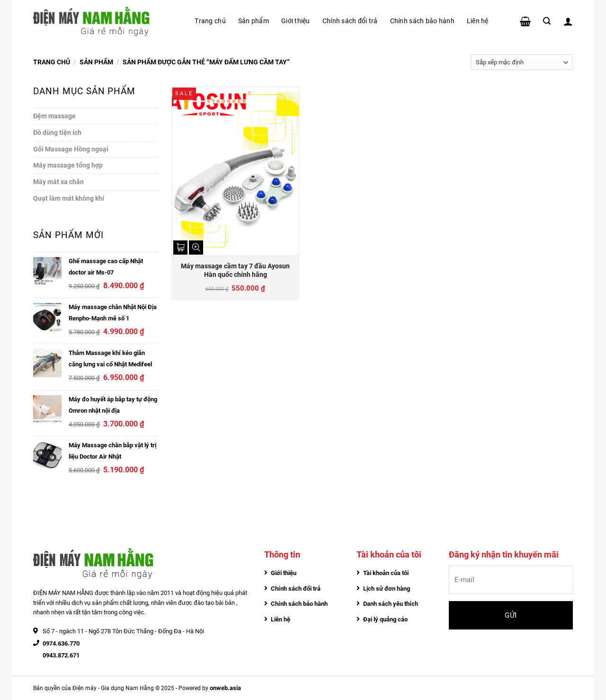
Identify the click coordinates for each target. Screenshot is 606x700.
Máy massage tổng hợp (68, 165)
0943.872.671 (61, 655)
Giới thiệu (296, 21)
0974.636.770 (61, 643)
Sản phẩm (254, 21)
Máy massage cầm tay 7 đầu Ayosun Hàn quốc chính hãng (235, 270)
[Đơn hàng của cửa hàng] (522, 62)
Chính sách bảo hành (422, 21)
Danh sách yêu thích (391, 604)
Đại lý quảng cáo (385, 619)
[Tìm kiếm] (547, 21)
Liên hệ (478, 21)
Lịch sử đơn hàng (387, 589)
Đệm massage (54, 116)
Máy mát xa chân (58, 182)
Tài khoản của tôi (386, 573)
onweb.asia (225, 688)
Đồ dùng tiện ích (57, 133)
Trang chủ (210, 21)
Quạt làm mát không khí (69, 198)
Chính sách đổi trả (350, 21)
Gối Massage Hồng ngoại (71, 149)
